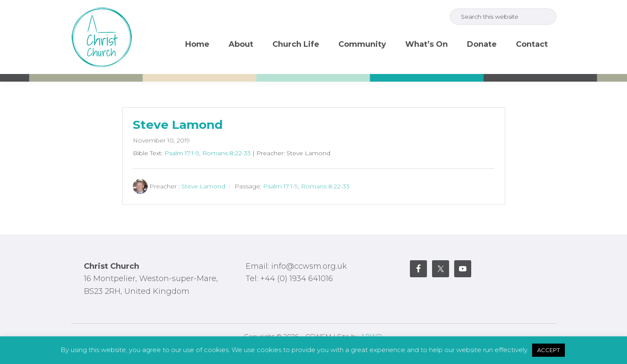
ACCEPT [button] (548, 350)
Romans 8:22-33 (226, 153)
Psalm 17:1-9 (182, 153)
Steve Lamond (178, 125)
